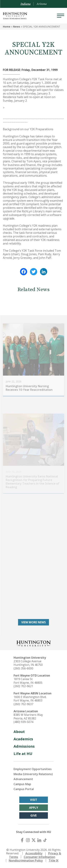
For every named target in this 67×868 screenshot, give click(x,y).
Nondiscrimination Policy (26, 860)
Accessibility (34, 853)
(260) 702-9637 (23, 704)
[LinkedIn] (39, 840)
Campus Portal (24, 789)
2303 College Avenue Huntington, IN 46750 (28, 663)
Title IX (54, 860)
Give (33, 815)
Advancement (23, 779)
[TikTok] (45, 840)
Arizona (42, 4)
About (19, 732)
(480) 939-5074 (23, 722)
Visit (34, 800)
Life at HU (23, 754)
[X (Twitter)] (34, 840)
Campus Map (22, 784)
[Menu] (61, 16)
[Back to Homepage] (34, 643)
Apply (34, 808)
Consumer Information (39, 857)
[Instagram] (28, 840)
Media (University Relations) (33, 774)
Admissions (24, 746)
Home (7, 27)
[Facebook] (22, 840)
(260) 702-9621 (23, 686)
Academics (23, 739)
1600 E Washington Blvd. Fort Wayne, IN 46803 (30, 699)
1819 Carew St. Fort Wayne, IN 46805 (28, 681)
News (17, 27)
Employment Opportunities (33, 769)
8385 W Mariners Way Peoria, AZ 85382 (28, 717)
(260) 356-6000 (23, 668)
